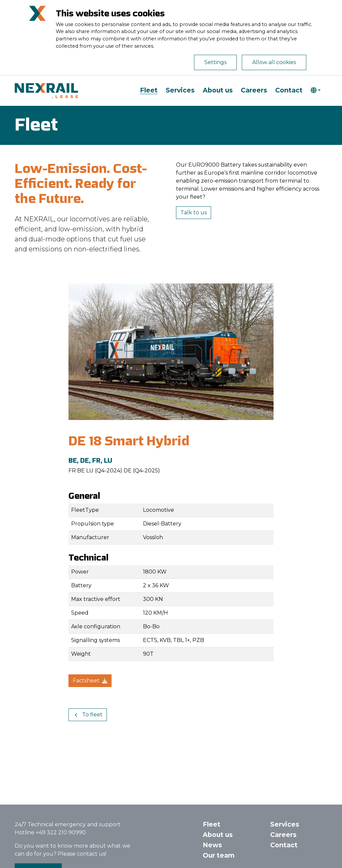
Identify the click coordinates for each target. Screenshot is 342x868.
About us (218, 90)
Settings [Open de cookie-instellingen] (215, 62)
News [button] (212, 845)
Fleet (149, 90)
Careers (254, 90)
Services (180, 90)
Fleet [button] (212, 824)
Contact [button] (284, 845)
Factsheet (90, 681)
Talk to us (194, 212)
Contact (289, 90)
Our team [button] (219, 855)
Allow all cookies (274, 62)
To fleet (88, 715)
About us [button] (218, 835)
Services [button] (285, 824)
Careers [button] (283, 835)
